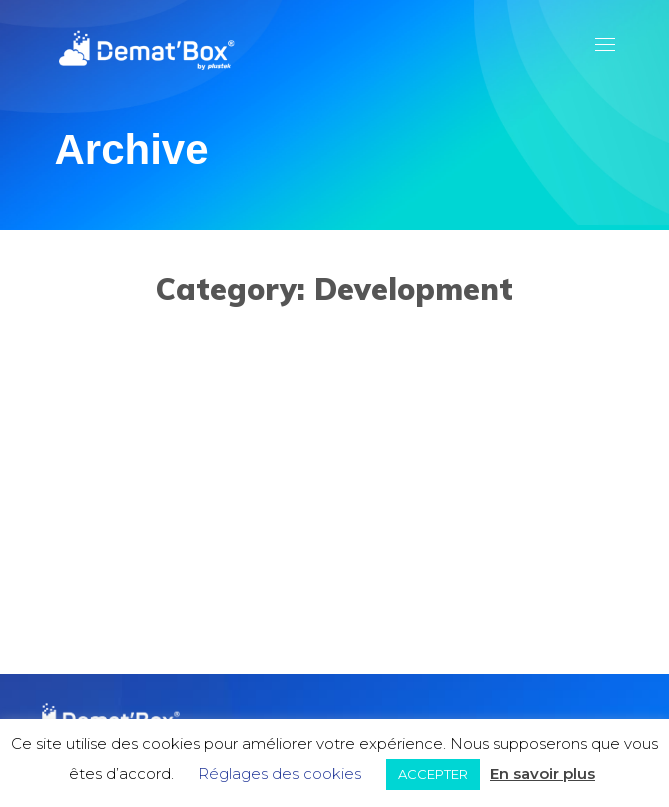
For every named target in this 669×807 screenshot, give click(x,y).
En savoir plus (542, 773)
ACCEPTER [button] (433, 774)
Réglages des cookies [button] (279, 773)
